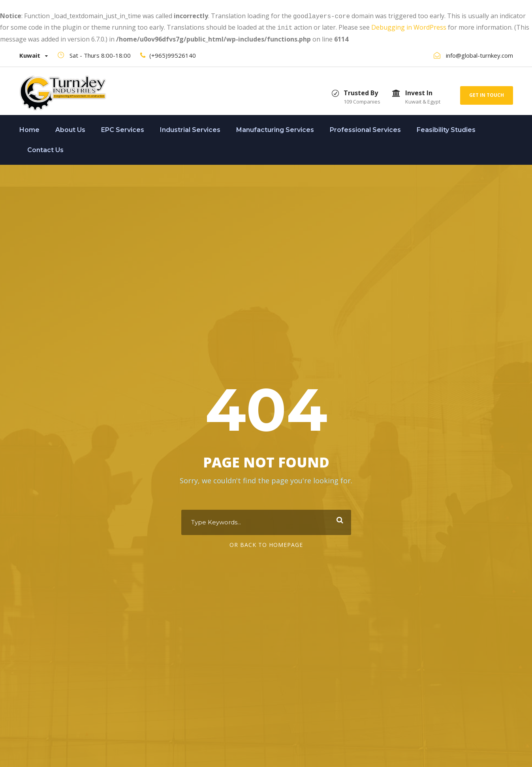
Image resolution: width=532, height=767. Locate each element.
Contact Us (45, 148)
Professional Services (365, 128)
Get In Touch (487, 93)
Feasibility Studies (446, 128)
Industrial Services (190, 128)
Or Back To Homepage (266, 544)
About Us (70, 128)
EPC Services (123, 128)
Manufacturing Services (275, 128)
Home (29, 128)
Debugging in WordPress (409, 26)
